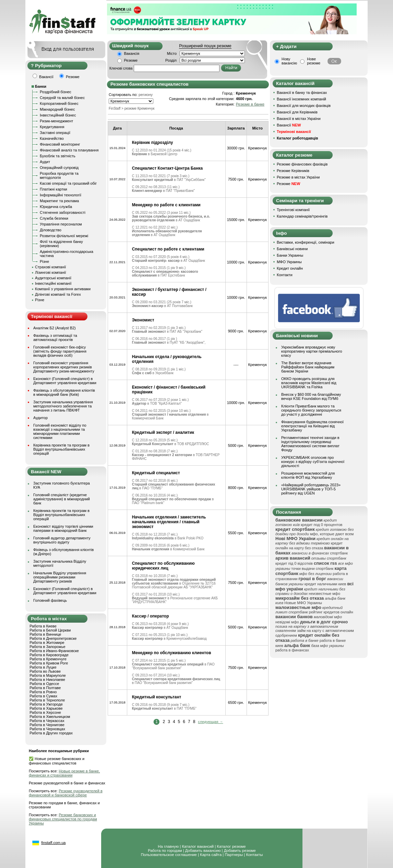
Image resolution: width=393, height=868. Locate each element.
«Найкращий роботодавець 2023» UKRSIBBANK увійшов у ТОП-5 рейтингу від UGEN (311, 489)
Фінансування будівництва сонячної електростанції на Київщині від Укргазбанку (312, 426)
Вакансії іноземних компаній (301, 99)
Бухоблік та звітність (58, 156)
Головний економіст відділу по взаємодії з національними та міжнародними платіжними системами (60, 431)
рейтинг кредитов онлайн (331, 612)
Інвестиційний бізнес (58, 115)
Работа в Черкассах (47, 721)
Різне (44, 261)
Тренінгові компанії (293, 210)
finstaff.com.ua (53, 843)
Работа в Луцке (43, 667)
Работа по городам (165, 851)
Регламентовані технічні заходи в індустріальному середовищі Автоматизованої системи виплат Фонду (310, 444)
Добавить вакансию (203, 851)
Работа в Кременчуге (48, 659)
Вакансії (289, 125)
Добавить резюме (240, 851)
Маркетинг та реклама (59, 201)
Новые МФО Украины (303, 603)
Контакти (285, 275)
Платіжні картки (53, 189)
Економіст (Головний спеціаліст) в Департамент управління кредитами (65, 381)
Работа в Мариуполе (48, 675)
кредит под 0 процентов (321, 525)
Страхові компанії (50, 267)
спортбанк (339, 553)
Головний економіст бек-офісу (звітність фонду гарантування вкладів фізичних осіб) (60, 351)
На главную (168, 846)
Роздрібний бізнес (56, 92)
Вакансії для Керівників (297, 112)
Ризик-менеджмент (56, 121)
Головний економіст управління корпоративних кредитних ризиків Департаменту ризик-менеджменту (64, 367)
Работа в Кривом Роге (49, 663)
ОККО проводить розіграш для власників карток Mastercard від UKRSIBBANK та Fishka (309, 383)
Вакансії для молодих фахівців (304, 106)
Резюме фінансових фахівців (302, 164)
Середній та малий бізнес (62, 98)
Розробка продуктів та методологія (59, 175)
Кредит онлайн (290, 268)
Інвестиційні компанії (53, 283)
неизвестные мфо (324, 594)
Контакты (254, 855)
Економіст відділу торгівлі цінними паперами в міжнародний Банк (63, 528)
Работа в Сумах (43, 696)
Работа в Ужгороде (46, 704)
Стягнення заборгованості (63, 212)
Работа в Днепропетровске (53, 638)
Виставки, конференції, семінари (306, 242)
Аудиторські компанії (53, 278)
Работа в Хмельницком (50, 717)
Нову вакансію (289, 61)
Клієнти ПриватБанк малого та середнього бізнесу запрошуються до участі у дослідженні (311, 410)
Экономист (143, 320)
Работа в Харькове (46, 708)
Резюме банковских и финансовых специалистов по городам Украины (63, 819)
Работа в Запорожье (47, 647)
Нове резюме (314, 61)
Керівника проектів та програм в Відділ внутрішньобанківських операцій (61, 449)
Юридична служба (56, 207)
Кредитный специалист (156, 473)
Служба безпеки (54, 218)
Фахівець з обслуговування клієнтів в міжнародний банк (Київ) (64, 392)
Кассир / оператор (151, 616)
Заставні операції (55, 133)
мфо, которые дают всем (332, 534)
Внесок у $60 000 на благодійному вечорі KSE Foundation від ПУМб (311, 396)
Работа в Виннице (45, 634)
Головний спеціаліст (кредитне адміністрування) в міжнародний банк (62, 499)
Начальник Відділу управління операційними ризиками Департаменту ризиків (60, 577)
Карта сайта (211, 855)
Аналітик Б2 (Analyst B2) (55, 328)
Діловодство (51, 230)
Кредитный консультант (157, 697)
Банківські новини (292, 249)
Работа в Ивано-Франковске (54, 651)
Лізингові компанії (50, 272)
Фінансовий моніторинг (60, 144)
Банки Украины (290, 255)
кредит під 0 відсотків (294, 563)
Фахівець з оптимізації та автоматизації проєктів (55, 338)
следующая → (210, 722)
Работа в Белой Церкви (50, 630)
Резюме (131, 60)
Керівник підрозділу (153, 143)
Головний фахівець (50, 600)
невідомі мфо (287, 622)
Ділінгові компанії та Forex (58, 294)
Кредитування (52, 127)
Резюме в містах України (298, 177)
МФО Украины (289, 262)
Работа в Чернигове (47, 725)
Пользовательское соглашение (169, 855)
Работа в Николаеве (47, 680)
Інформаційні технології (61, 195)
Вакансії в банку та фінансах (302, 93)
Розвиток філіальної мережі (64, 236)
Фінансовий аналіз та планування (69, 150)
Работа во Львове (45, 671)
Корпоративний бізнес (59, 103)
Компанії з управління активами (63, 289)
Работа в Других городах (51, 733)
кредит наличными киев (325, 584)
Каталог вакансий (198, 846)
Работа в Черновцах (47, 729)
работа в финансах (292, 650)
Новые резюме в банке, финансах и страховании (64, 773)
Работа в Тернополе (47, 700)
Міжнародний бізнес (57, 109)
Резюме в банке (250, 104)
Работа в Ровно (43, 692)
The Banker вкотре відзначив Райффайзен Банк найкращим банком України (308, 367)
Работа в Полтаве (45, 688)
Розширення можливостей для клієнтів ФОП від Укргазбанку (308, 475)
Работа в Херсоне (45, 712)
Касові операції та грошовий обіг (68, 183)
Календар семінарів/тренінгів (302, 216)
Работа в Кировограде (49, 655)
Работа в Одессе (44, 684)
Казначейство (52, 138)
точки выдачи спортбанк (312, 569)
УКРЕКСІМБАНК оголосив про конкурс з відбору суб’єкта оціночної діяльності (313, 462)
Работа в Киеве (43, 626)
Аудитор (40, 418)
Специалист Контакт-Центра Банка (168, 168)
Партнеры (234, 855)
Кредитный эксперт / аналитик (163, 432)
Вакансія (132, 53)
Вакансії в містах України (299, 119)
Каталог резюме (231, 846)
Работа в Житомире (47, 643)
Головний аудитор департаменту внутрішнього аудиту (62, 540)
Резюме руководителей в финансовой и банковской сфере (66, 793)
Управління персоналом (61, 224)
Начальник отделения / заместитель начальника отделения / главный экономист (169, 522)
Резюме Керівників (293, 171)
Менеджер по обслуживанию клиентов (172, 653)
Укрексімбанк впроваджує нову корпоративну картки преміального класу (312, 351)
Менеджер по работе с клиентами (166, 205)
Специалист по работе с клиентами (168, 249)
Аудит (45, 162)
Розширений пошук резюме (205, 46)
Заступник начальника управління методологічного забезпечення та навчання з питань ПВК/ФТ (63, 406)
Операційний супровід (59, 168)
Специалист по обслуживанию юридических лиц (163, 566)
